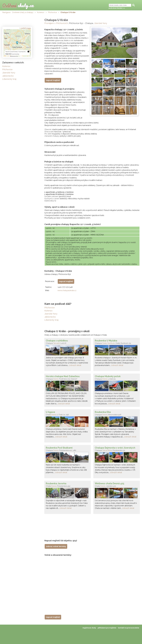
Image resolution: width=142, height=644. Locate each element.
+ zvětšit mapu (25, 28)
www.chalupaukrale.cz (67, 290)
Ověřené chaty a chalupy (23, 12)
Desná (56, 379)
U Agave (50, 412)
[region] (17, 43)
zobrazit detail (75, 365)
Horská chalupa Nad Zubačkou (63, 376)
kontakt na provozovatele (129, 628)
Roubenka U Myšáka (106, 341)
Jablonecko (50, 317)
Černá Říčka (107, 450)
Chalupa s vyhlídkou (57, 341)
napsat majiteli (53, 80)
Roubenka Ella (103, 412)
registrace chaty (89, 628)
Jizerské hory (101, 23)
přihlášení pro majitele (107, 628)
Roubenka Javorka (56, 483)
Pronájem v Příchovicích (56, 23)
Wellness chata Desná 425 (109, 483)
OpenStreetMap (16, 54)
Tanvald (56, 343)
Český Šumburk (109, 343)
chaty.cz (18, 5)
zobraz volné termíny (56, 546)
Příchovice (52, 12)
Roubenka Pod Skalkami (59, 448)
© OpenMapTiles (22, 52)
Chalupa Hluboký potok (108, 376)
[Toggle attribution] (28, 52)
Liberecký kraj (51, 320)
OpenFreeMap (14, 52)
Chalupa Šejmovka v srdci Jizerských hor (115, 448)
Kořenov (41, 12)
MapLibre (8, 52)
